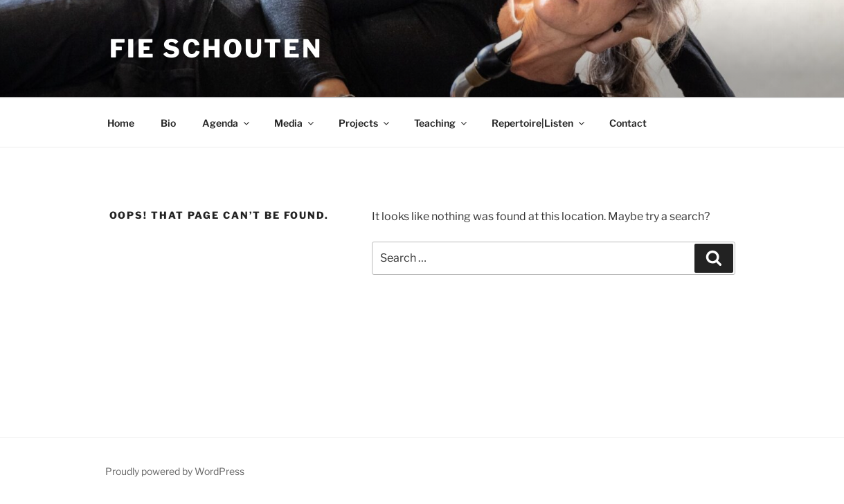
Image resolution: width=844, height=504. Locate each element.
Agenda (227, 123)
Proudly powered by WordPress (175, 471)
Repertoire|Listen (539, 123)
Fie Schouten (216, 48)
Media (295, 123)
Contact (628, 123)
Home (121, 123)
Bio (168, 123)
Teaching (441, 123)
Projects (365, 123)
